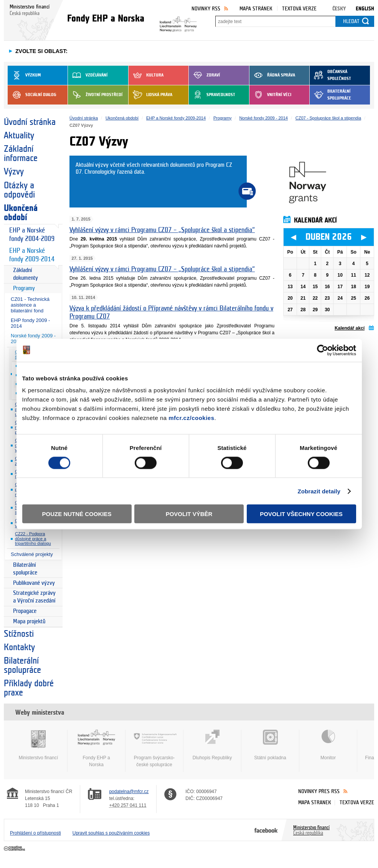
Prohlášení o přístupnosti (35, 833)
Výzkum (24, 75)
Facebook (266, 830)
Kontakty (19, 647)
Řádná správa (272, 75)
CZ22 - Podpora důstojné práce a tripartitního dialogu (33, 539)
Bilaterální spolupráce (330, 95)
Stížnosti (19, 634)
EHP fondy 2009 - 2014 (30, 323)
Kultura (146, 75)
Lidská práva (150, 95)
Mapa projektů (29, 622)
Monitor (328, 745)
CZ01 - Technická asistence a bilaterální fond (30, 305)
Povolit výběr (189, 514)
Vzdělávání (88, 75)
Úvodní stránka (30, 122)
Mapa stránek (256, 9)
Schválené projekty (32, 554)
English (365, 9)
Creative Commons (15, 849)
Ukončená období (21, 213)
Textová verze (299, 9)
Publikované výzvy (34, 583)
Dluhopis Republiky (212, 745)
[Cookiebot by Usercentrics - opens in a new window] (323, 350)
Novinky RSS (206, 9)
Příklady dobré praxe (29, 688)
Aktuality (19, 136)
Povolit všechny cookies (301, 514)
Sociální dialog (32, 95)
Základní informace (21, 154)
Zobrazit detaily (319, 491)
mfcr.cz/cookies (191, 418)
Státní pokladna (270, 745)
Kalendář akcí (350, 328)
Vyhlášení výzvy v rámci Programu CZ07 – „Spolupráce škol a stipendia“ (162, 230)
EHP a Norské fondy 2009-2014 (32, 255)
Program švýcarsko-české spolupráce (154, 749)
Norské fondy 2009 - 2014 (263, 118)
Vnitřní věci (270, 95)
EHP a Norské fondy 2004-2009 (32, 235)
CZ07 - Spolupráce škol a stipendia (328, 118)
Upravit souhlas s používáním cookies (111, 833)
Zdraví (204, 75)
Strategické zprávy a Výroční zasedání (34, 597)
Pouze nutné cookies (77, 514)
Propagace (25, 611)
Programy (24, 288)
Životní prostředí (95, 95)
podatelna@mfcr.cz (129, 792)
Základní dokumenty (26, 274)
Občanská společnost (330, 75)
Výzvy (14, 172)
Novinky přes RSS (319, 791)
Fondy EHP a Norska (96, 749)
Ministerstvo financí (38, 745)
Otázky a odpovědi (19, 190)
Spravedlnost (212, 95)
